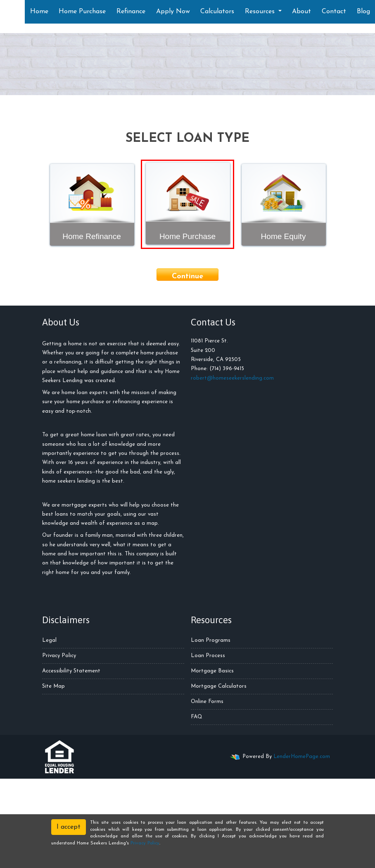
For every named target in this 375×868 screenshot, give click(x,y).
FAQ (197, 717)
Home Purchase (82, 12)
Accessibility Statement (71, 671)
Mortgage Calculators (219, 686)
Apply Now (173, 12)
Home (39, 12)
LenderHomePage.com (302, 757)
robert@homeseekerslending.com (232, 378)
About (301, 12)
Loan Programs (211, 640)
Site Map (53, 686)
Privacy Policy (59, 656)
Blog (363, 12)
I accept (69, 827)
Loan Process (208, 656)
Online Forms (207, 702)
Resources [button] (261, 12)
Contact (334, 12)
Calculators (217, 12)
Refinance (131, 12)
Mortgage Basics (212, 671)
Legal (49, 640)
